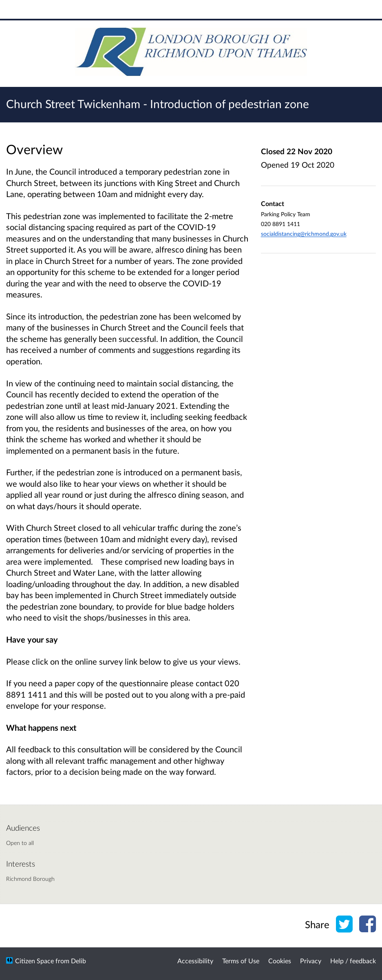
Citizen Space (34, 961)
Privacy (311, 961)
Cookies (280, 961)
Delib (78, 961)
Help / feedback (353, 961)
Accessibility (195, 961)
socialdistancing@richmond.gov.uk (304, 234)
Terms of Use (241, 961)
